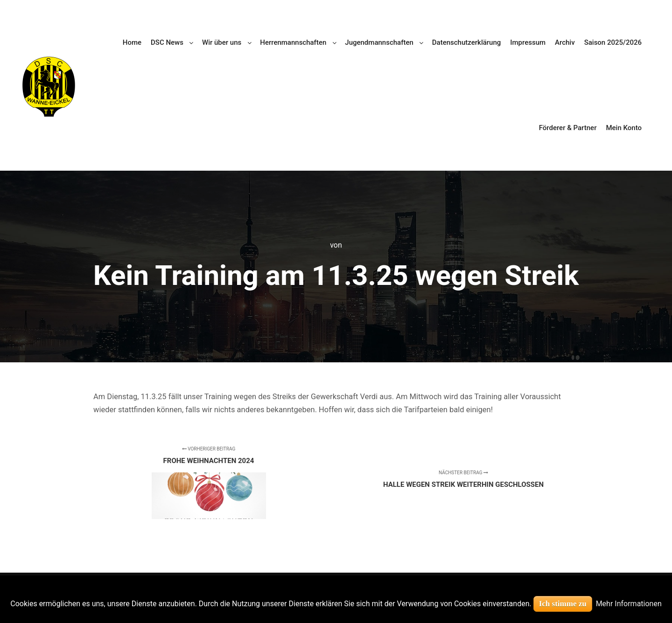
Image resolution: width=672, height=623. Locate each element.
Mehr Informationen (629, 604)
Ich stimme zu (563, 604)
